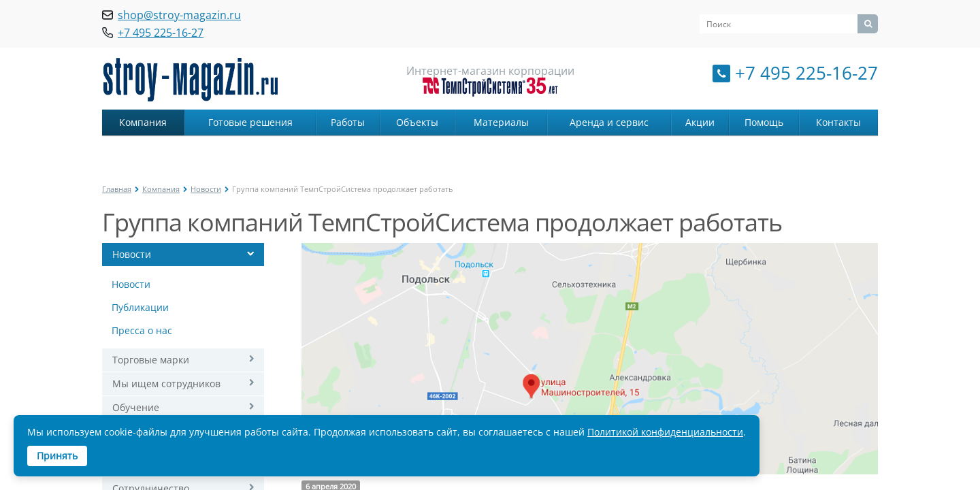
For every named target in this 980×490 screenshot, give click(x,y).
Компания (143, 122)
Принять (57, 456)
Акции (700, 122)
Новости (206, 189)
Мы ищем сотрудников (166, 383)
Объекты (417, 122)
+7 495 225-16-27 (806, 73)
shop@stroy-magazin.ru (179, 15)
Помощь (764, 122)
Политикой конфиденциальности (665, 432)
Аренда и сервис (609, 122)
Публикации (140, 307)
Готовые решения (250, 122)
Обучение (136, 407)
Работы (348, 122)
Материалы (501, 122)
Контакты (838, 122)
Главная (117, 189)
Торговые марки (151, 360)
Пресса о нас (142, 330)
